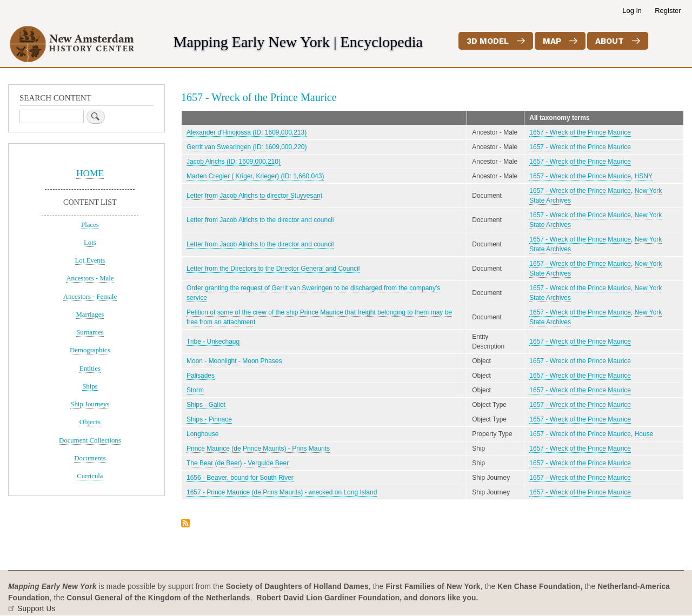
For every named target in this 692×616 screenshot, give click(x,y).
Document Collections (90, 440)
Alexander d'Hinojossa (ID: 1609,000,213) (247, 132)
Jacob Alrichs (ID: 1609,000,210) (234, 162)
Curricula (90, 476)
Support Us (36, 609)
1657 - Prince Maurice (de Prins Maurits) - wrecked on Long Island (282, 492)
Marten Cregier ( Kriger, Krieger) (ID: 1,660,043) (255, 176)
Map (552, 41)
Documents (90, 458)
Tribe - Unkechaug (213, 342)
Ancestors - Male (90, 278)
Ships (90, 386)
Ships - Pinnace (209, 419)
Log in (632, 11)
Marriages (90, 314)
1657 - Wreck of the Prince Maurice (580, 132)
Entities (90, 369)
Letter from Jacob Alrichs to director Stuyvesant (254, 196)
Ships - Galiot (206, 405)
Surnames (90, 332)
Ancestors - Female (90, 297)
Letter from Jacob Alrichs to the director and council (260, 220)
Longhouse (202, 434)
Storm (195, 390)
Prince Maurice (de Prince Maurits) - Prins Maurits (258, 448)
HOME (90, 173)
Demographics (90, 350)
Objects (90, 422)
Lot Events (90, 260)
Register (668, 11)
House (644, 434)
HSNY (644, 176)
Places (90, 225)
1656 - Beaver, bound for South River (240, 478)
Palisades (201, 376)
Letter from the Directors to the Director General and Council (273, 269)
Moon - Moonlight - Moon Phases (234, 361)
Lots (90, 243)
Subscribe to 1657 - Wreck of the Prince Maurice (185, 524)
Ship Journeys (90, 404)
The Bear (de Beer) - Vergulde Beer (238, 463)
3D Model (488, 41)
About (610, 41)
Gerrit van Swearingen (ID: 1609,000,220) (247, 147)
